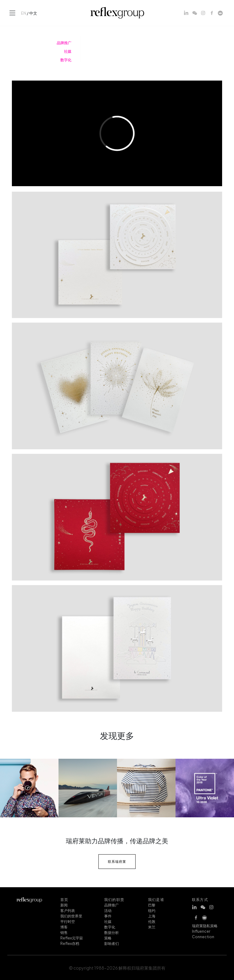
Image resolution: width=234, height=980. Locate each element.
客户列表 (68, 910)
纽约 (152, 910)
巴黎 (152, 905)
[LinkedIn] (186, 13)
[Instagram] (203, 13)
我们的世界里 (71, 916)
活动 (108, 910)
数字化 (110, 927)
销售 (64, 932)
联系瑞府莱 (117, 861)
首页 (64, 899)
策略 (108, 938)
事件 (108, 916)
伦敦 (152, 921)
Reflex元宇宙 (72, 938)
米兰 (152, 927)
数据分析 (112, 932)
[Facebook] (212, 13)
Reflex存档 (70, 943)
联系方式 (200, 899)
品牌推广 (112, 905)
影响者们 (112, 943)
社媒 (108, 921)
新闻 (64, 905)
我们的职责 (114, 899)
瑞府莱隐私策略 (205, 925)
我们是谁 (156, 899)
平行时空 (68, 921)
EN (24, 13)
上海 (152, 916)
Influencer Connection (203, 934)
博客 (64, 927)
